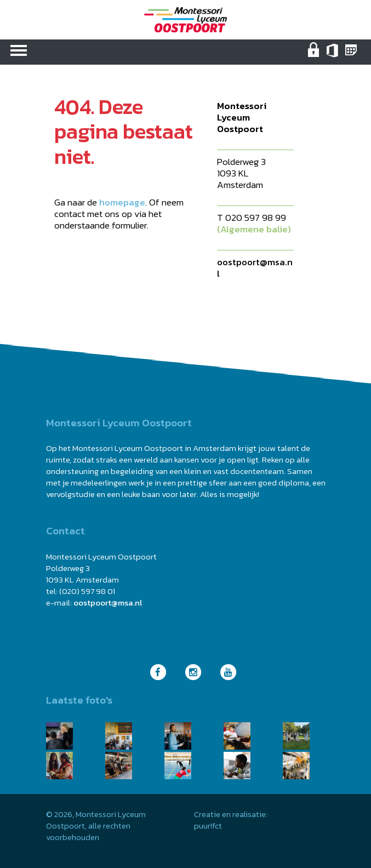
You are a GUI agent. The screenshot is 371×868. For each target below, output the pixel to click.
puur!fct (208, 826)
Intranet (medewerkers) (315, 55)
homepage (122, 202)
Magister (352, 55)
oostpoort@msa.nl (255, 268)
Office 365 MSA (333, 55)
